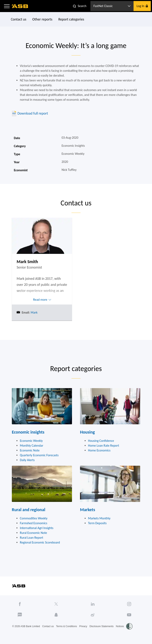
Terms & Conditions (67, 626)
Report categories (71, 19)
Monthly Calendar (32, 446)
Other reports (42, 19)
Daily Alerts (27, 460)
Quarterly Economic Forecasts (39, 455)
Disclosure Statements (101, 626)
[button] (7, 6)
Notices (120, 626)
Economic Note (30, 450)
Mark (34, 312)
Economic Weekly (31, 441)
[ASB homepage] (20, 6)
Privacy (83, 626)
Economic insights (28, 432)
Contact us (19, 19)
